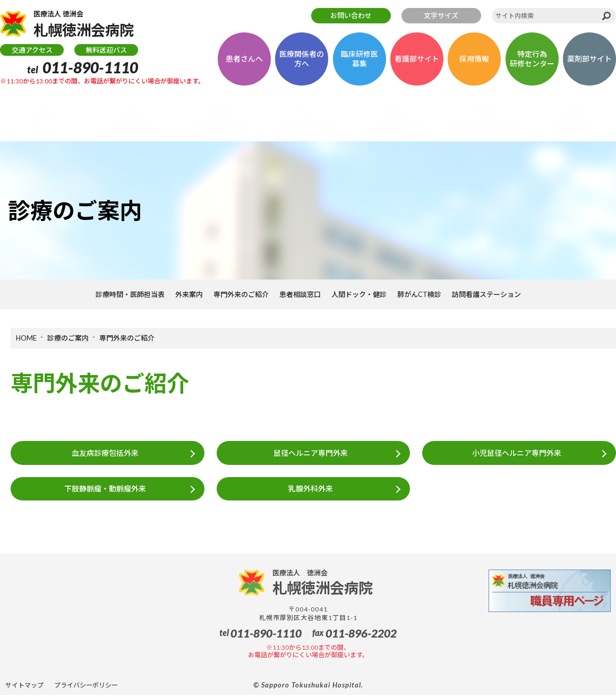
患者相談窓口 (300, 294)
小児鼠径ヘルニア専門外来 (517, 453)
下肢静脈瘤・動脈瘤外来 (105, 489)
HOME (26, 338)
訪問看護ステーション (486, 294)
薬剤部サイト (589, 59)
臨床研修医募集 (360, 59)
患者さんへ (244, 59)
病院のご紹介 (132, 129)
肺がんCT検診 (419, 294)
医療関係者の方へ (302, 59)
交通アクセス (32, 50)
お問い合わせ (351, 15)
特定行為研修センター (532, 59)
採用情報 (474, 59)
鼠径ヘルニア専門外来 (311, 453)
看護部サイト (417, 59)
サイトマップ (24, 686)
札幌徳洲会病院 (86, 24)
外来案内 (189, 294)
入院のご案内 (396, 129)
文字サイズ (441, 15)
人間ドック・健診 (359, 294)
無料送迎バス (106, 50)
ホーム (44, 129)
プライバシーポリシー (86, 686)
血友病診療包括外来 (105, 453)
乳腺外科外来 (311, 489)
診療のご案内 (220, 129)
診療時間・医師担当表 (130, 294)
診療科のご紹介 (308, 129)
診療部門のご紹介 (484, 129)
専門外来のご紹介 (241, 294)
